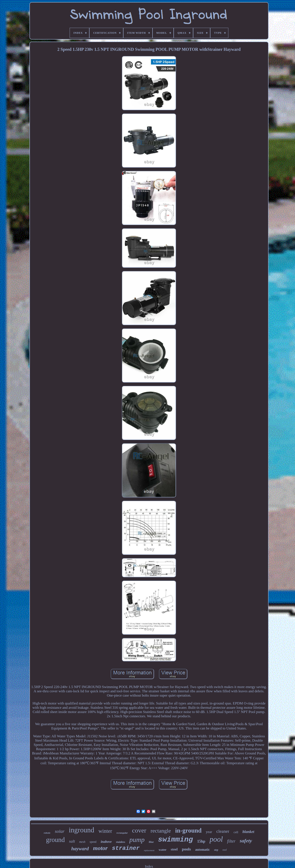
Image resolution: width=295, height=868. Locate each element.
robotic (47, 833)
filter (231, 841)
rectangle (161, 831)
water (163, 850)
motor (100, 848)
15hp (201, 841)
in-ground (188, 830)
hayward (80, 849)
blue (151, 842)
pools (186, 849)
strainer (126, 848)
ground (55, 840)
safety (246, 841)
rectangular (122, 833)
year (209, 832)
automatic (203, 850)
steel (174, 849)
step (216, 850)
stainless (121, 842)
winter (105, 831)
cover (139, 830)
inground (81, 830)
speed (93, 842)
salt (72, 841)
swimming (175, 840)
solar (60, 831)
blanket (248, 832)
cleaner (223, 831)
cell (236, 832)
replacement (149, 850)
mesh (82, 842)
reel (225, 850)
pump (137, 840)
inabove (106, 842)
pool (216, 839)
